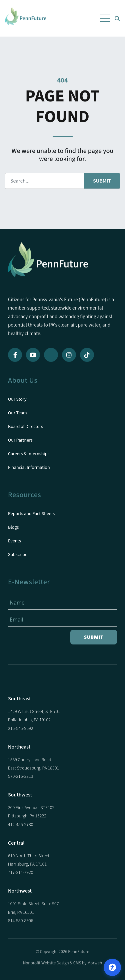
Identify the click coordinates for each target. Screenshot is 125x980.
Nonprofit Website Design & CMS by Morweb (62, 963)
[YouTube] (33, 355)
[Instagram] (69, 355)
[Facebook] (15, 355)
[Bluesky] (51, 355)
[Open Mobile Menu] (105, 18)
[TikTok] (87, 355)
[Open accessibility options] (112, 967)
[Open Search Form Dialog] (117, 18)
